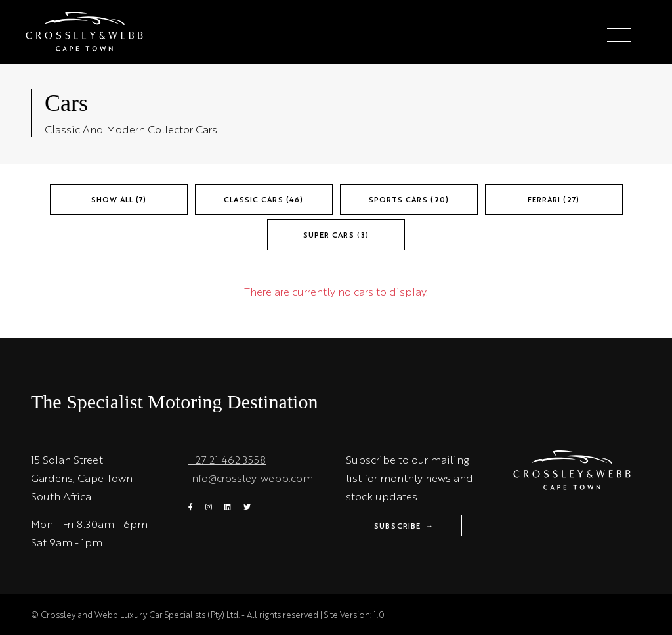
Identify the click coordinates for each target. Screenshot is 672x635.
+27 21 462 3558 (227, 459)
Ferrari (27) (554, 199)
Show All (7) (119, 199)
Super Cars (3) (336, 235)
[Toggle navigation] (619, 36)
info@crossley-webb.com (251, 478)
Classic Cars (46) (263, 199)
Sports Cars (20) (409, 199)
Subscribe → (404, 526)
